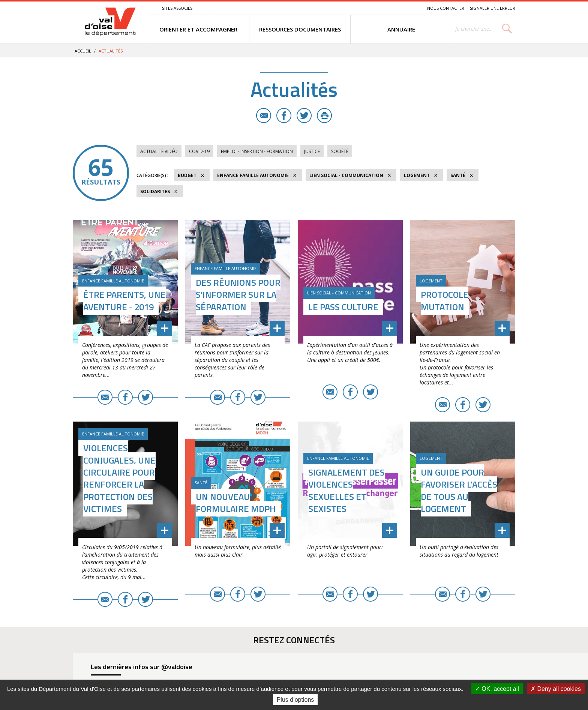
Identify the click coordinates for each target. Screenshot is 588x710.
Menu (367, 8)
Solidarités (155, 191)
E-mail (264, 116)
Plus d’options (295, 700)
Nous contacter (446, 8)
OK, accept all (497, 689)
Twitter (304, 116)
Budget (187, 175)
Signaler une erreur (493, 8)
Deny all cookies (556, 689)
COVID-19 (199, 151)
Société (340, 151)
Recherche (411, 8)
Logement (417, 175)
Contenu (386, 8)
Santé (458, 175)
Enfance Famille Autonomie (253, 175)
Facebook (284, 116)
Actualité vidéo (159, 151)
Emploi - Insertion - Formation (257, 151)
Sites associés (177, 8)
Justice (312, 151)
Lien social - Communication (346, 175)
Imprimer (324, 116)
